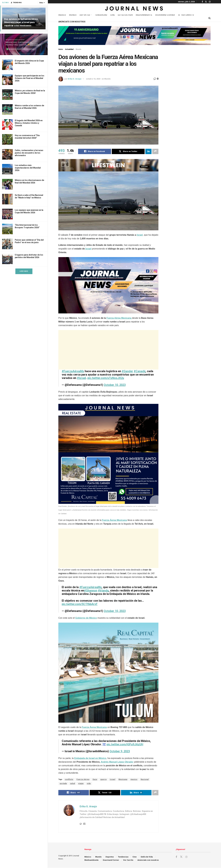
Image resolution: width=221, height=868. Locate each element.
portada (63, 784)
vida (89, 784)
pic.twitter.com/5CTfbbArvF (80, 604)
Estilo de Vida (125, 15)
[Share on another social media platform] (155, 151)
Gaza (95, 780)
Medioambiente (144, 15)
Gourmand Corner (165, 15)
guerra (103, 780)
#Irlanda (103, 591)
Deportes (85, 15)
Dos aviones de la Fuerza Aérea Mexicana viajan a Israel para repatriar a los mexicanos (21, 22)
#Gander (127, 371)
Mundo (73, 15)
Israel (140, 235)
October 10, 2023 (115, 385)
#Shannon (91, 591)
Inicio (61, 49)
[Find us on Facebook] (176, 857)
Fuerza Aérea (83, 780)
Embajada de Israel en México (90, 758)
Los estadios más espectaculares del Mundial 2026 (28, 168)
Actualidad (69, 49)
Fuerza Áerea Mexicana (115, 520)
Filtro (41, 3)
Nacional (145, 780)
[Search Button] (210, 18)
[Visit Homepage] (134, 9)
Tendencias (101, 15)
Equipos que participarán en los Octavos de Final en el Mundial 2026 (30, 78)
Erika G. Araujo (75, 79)
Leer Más (24, 271)
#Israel (81, 378)
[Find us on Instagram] (186, 857)
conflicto (69, 780)
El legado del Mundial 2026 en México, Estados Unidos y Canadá (29, 123)
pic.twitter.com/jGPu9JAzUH (125, 744)
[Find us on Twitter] (181, 857)
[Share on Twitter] (128, 151)
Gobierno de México (86, 618)
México (62, 15)
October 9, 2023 (120, 751)
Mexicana (123, 780)
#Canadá (140, 371)
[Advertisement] (108, 350)
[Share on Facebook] (95, 151)
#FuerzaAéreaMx (73, 371)
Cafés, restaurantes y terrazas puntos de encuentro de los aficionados (29, 153)
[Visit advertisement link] (24, 44)
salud (73, 784)
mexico (134, 780)
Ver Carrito (186, 15)
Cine (112, 15)
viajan (81, 784)
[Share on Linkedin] (148, 151)
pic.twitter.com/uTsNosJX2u (106, 378)
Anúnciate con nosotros (72, 22)
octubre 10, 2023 (93, 79)
